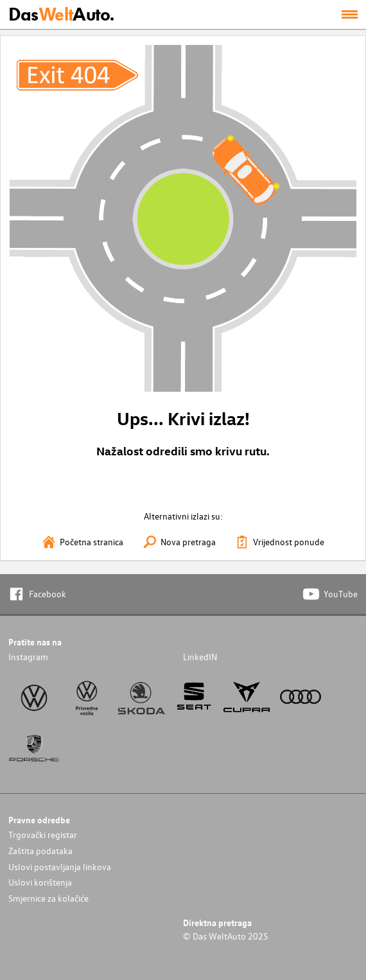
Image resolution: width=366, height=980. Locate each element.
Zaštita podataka (40, 851)
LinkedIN (200, 657)
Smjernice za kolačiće (48, 898)
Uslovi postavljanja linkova (60, 867)
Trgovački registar (43, 835)
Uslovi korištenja (40, 882)
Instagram (28, 657)
